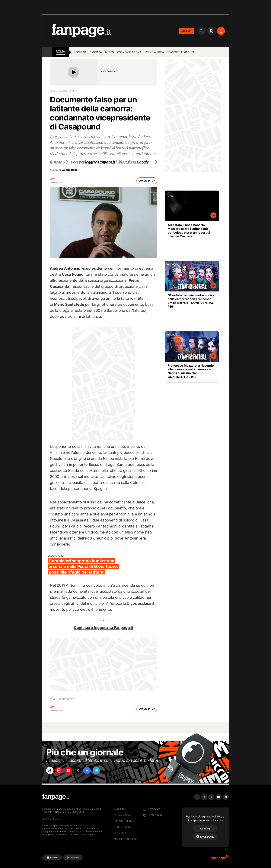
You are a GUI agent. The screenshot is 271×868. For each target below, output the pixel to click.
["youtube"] (72, 771)
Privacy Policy (123, 821)
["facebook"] (93, 771)
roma (60, 51)
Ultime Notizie (67, 699)
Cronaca (96, 52)
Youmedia (120, 809)
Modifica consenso (126, 839)
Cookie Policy (123, 827)
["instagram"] (61, 771)
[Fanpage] (56, 797)
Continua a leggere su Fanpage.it (104, 628)
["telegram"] (103, 771)
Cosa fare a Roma (129, 52)
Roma (53, 699)
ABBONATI (186, 31)
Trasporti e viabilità (181, 52)
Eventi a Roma (154, 52)
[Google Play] (73, 857)
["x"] (82, 771)
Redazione (120, 833)
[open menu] (47, 52)
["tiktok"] (50, 771)
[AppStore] (52, 857)
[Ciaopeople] (220, 859)
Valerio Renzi (70, 170)
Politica (81, 52)
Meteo (110, 52)
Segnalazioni (122, 815)
